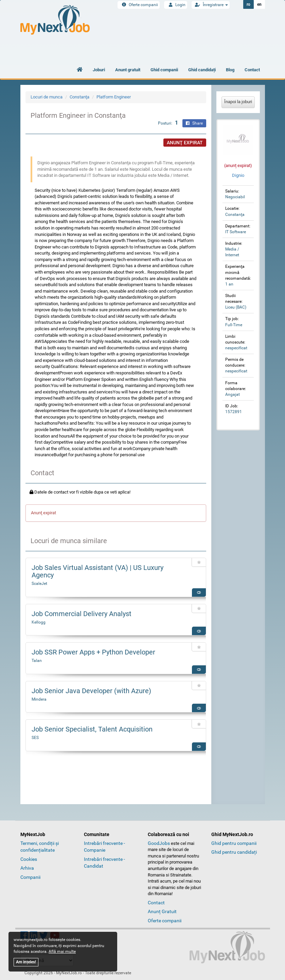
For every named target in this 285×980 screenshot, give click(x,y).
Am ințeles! (26, 962)
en (259, 4)
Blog (230, 70)
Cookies (29, 859)
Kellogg (39, 622)
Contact (252, 70)
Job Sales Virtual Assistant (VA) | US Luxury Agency (97, 571)
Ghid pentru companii (234, 843)
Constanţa (79, 97)
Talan (37, 661)
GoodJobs (159, 843)
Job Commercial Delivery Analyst (82, 614)
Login (176, 5)
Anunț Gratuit (162, 911)
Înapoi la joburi (238, 102)
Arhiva (27, 868)
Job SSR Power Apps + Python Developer (93, 652)
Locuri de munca (47, 97)
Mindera (39, 699)
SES (35, 738)
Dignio (238, 175)
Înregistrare (211, 5)
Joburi (99, 70)
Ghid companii (164, 70)
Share (194, 123)
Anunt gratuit (128, 70)
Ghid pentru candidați (234, 852)
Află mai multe (62, 951)
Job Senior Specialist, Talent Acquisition (92, 729)
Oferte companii (139, 5)
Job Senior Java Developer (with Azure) (91, 691)
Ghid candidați (202, 70)
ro (248, 4)
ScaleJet (39, 584)
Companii (30, 877)
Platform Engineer (114, 97)
